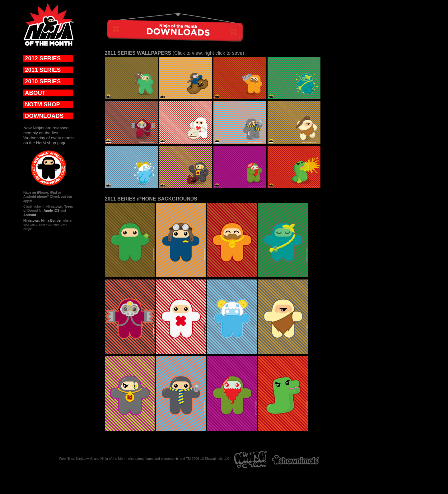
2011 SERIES (43, 70)
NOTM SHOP (42, 104)
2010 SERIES (43, 81)
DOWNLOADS (44, 116)
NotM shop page (51, 143)
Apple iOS (51, 210)
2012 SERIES (43, 58)
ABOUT (35, 93)
